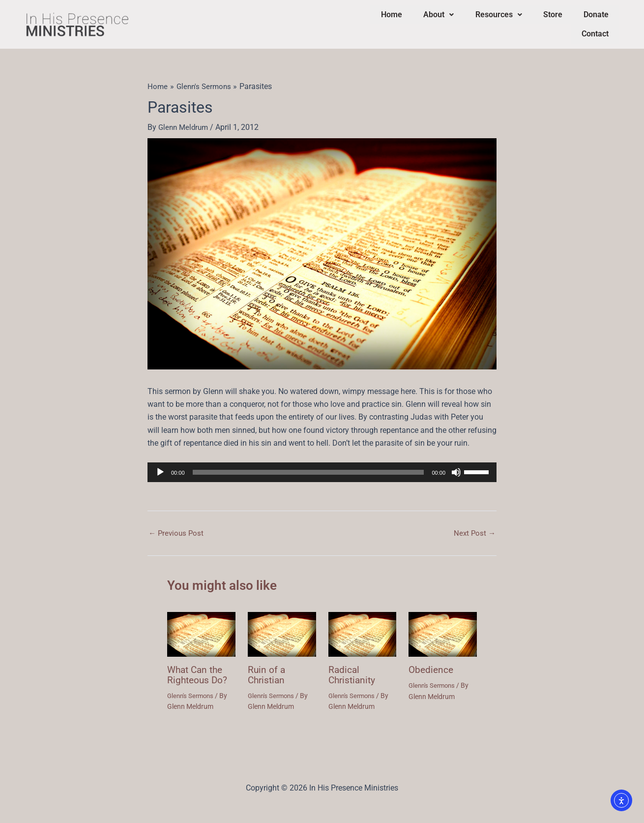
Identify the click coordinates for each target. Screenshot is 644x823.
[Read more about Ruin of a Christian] (282, 627)
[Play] (160, 465)
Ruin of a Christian (267, 668)
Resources (473, 21)
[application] (322, 465)
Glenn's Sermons (192, 688)
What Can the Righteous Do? (198, 668)
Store (521, 21)
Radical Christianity (353, 668)
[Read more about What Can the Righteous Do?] (201, 627)
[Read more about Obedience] (443, 627)
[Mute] (456, 465)
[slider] (308, 465)
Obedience (432, 663)
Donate (558, 21)
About (420, 21)
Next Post (474, 526)
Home (379, 21)
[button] (420, 21)
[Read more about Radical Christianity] (363, 627)
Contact (599, 21)
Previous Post (177, 526)
